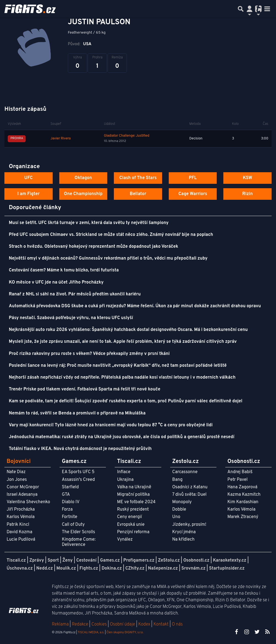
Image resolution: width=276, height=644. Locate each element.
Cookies (99, 624)
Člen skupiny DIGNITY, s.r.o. (125, 632)
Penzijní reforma (133, 532)
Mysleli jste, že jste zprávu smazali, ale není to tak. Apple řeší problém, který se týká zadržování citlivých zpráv (123, 342)
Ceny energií (129, 517)
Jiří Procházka (21, 510)
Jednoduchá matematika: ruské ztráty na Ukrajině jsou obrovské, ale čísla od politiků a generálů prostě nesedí (122, 437)
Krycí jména (184, 532)
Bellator (138, 194)
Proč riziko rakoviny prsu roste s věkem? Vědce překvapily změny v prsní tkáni (89, 354)
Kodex (145, 624)
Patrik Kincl (18, 525)
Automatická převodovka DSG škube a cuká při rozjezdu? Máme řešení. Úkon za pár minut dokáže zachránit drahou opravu (135, 306)
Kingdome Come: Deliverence (79, 542)
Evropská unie (131, 525)
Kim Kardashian (243, 502)
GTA (66, 495)
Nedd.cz (45, 568)
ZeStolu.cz (169, 561)
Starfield (70, 487)
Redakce (80, 624)
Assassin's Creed (78, 480)
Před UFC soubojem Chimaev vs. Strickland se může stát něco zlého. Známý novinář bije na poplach (111, 235)
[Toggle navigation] (267, 9)
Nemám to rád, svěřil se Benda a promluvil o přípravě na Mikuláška (77, 413)
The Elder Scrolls (78, 532)
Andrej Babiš (240, 472)
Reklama (60, 624)
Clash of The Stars (138, 178)
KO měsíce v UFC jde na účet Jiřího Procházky (56, 282)
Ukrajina (125, 480)
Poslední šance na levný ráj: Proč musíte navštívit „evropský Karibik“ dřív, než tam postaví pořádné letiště (118, 366)
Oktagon (83, 178)
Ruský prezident (133, 510)
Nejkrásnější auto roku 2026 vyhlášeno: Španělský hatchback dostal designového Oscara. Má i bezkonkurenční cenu (128, 330)
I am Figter (29, 194)
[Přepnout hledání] (241, 9)
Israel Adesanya (22, 495)
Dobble (179, 510)
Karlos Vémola (21, 517)
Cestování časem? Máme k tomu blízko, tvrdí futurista (64, 270)
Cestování (86, 561)
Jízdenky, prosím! (189, 525)
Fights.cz (89, 568)
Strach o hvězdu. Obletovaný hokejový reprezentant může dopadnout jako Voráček (93, 247)
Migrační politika (133, 495)
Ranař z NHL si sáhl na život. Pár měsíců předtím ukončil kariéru (75, 294)
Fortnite (69, 517)
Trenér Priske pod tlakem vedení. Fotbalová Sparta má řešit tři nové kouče (85, 389)
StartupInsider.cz (227, 568)
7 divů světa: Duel (189, 495)
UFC (28, 178)
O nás (177, 624)
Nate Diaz (16, 472)
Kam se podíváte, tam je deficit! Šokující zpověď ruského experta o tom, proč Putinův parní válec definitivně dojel (126, 401)
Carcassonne (185, 472)
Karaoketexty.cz (230, 561)
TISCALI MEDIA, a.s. (91, 632)
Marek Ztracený (243, 517)
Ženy (67, 561)
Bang (178, 480)
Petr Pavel (238, 480)
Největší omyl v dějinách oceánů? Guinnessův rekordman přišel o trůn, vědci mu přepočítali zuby (108, 258)
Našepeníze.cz (163, 568)
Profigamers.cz (139, 561)
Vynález (125, 540)
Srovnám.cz (194, 568)
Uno (176, 517)
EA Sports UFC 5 (78, 472)
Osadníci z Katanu (190, 487)
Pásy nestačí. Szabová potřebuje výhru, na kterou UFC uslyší (71, 318)
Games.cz (110, 561)
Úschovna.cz (20, 568)
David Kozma (19, 532)
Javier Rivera (61, 139)
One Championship (83, 194)
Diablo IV (71, 502)
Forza (67, 510)
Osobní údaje (123, 624)
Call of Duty (73, 525)
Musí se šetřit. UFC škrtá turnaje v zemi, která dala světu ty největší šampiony (89, 223)
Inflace (124, 472)
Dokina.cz (112, 568)
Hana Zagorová (242, 487)
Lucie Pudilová (21, 540)
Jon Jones (17, 480)
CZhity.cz (135, 568)
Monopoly (182, 502)
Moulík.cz (66, 568)
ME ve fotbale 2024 (136, 502)
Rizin (248, 194)
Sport (53, 561)
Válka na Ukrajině (134, 487)
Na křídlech (183, 540)
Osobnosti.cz (196, 561)
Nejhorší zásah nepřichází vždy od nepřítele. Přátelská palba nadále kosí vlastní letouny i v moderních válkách (122, 378)
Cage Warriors (193, 194)
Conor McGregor (23, 487)
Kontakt (161, 624)
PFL (193, 178)
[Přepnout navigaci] (250, 9)
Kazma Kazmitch (244, 495)
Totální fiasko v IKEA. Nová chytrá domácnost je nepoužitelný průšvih (80, 449)
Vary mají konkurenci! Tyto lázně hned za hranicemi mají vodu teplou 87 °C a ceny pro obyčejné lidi (111, 425)
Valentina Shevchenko (28, 502)
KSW (248, 178)
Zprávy (37, 561)
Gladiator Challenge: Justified (127, 136)
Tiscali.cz (16, 561)
